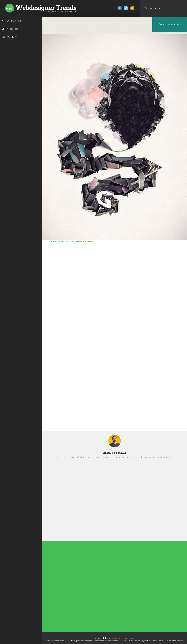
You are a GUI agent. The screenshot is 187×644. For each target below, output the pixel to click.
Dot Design (8, 79)
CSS (80, 581)
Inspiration (81, 583)
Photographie (81, 584)
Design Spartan (10, 76)
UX (80, 587)
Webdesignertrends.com (124, 636)
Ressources (81, 585)
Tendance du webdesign (114, 563)
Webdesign (81, 587)
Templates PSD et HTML (114, 565)
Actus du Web (81, 579)
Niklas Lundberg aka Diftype (79, 239)
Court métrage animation (14, 65)
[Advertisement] (115, 281)
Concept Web (81, 580)
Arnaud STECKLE (175, 24)
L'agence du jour (81, 584)
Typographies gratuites (114, 563)
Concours (81, 580)
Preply (6, 98)
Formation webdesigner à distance (18, 87)
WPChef (6, 116)
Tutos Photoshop (10, 109)
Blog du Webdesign (11, 58)
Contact (12, 37)
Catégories (14, 21)
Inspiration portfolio (114, 564)
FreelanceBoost (10, 90)
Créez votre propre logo (14, 72)
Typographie (81, 586)
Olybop (6, 94)
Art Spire (7, 54)
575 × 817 (57, 239)
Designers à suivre (81, 582)
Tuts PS (6, 112)
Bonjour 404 (8, 61)
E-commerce (81, 582)
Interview (81, 583)
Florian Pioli (8, 83)
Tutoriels (81, 585)
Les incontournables (114, 562)
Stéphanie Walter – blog (13, 101)
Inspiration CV (114, 564)
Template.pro (9, 105)
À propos (13, 29)
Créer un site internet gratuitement (18, 68)
